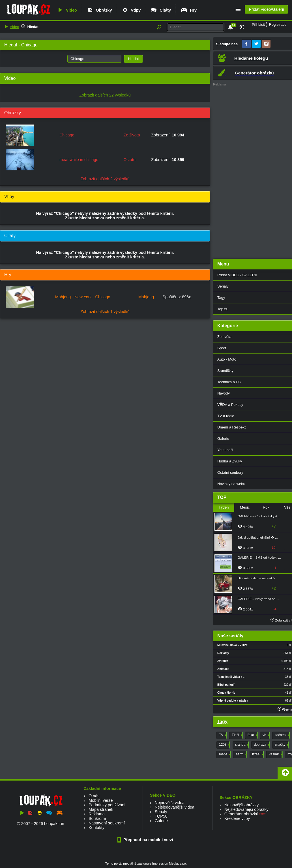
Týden (224, 507)
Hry (189, 10)
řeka (252, 735)
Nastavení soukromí (107, 823)
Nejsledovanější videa (175, 807)
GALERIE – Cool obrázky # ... (259, 516)
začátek (282, 735)
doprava (261, 745)
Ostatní (130, 160)
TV (222, 735)
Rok (266, 507)
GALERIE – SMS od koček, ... (259, 558)
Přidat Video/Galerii (266, 9)
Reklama (97, 814)
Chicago (67, 135)
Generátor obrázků (241, 814)
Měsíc (245, 507)
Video (67, 10)
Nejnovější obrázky (242, 805)
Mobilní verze (101, 800)
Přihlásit (258, 24)
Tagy (222, 722)
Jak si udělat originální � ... (258, 537)
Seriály (161, 812)
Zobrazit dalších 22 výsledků (105, 95)
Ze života (132, 135)
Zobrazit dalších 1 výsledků (105, 312)
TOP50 (161, 816)
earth (241, 755)
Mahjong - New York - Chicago (83, 297)
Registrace (278, 24)
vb (266, 735)
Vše (287, 507)
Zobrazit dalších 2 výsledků (105, 179)
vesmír (275, 755)
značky (281, 745)
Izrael (257, 755)
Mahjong (146, 297)
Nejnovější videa (170, 803)
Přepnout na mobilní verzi (146, 840)
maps (224, 755)
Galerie (161, 821)
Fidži (237, 735)
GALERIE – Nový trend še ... (258, 599)
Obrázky (99, 10)
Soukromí (97, 818)
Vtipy (131, 10)
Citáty (161, 10)
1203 (224, 745)
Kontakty (96, 828)
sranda (242, 745)
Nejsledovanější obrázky (246, 809)
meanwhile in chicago (79, 160)
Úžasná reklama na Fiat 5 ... (258, 578)
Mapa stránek (101, 809)
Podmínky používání (107, 805)
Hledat (33, 27)
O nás (94, 796)
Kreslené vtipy (237, 818)
